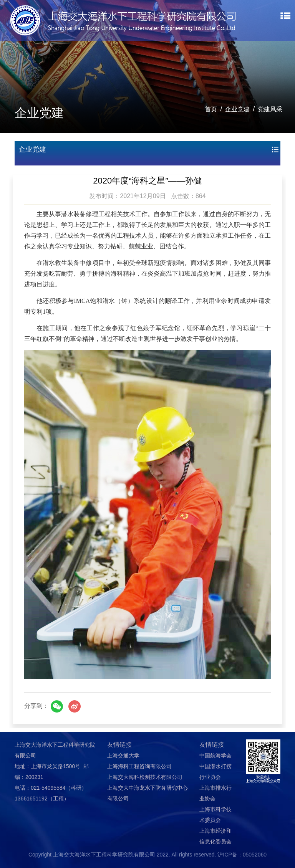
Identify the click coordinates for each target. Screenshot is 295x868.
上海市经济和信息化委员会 (215, 836)
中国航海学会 (215, 756)
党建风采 (270, 109)
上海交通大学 (123, 756)
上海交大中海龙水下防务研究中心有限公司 (147, 793)
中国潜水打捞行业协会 (215, 772)
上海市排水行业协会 (215, 793)
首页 (211, 109)
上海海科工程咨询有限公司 (139, 766)
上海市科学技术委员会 (215, 815)
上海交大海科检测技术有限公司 (145, 777)
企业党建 (237, 109)
